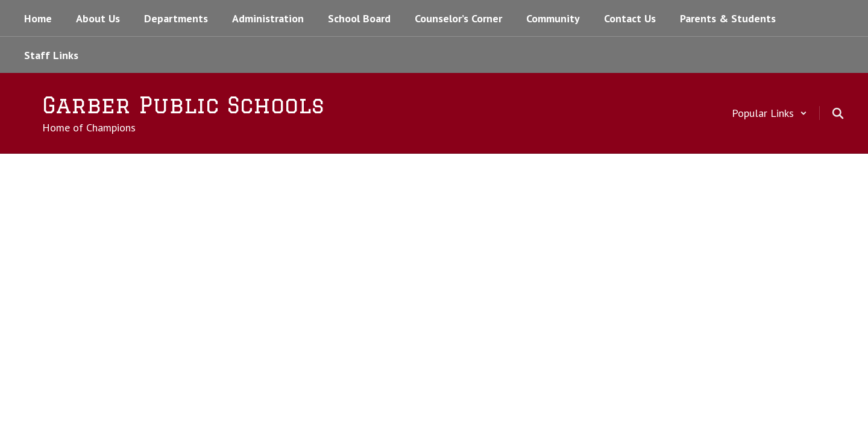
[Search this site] (838, 113)
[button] (769, 113)
